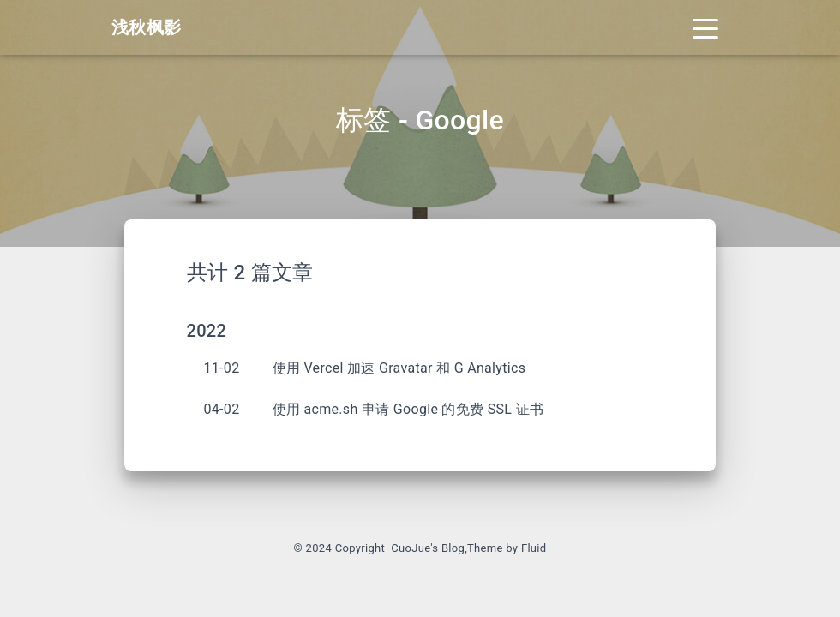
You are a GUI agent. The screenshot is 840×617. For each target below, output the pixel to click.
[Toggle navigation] (705, 27)
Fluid (534, 548)
